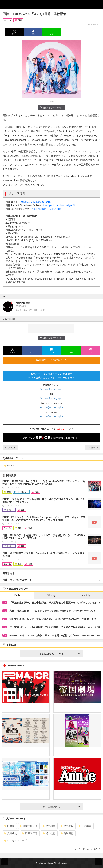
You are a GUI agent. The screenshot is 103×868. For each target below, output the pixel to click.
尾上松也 (49, 833)
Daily (17, 595)
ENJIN (9, 465)
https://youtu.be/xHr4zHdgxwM (58, 205)
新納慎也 (67, 833)
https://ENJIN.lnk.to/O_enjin (36, 202)
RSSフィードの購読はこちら (67, 360)
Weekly (51, 595)
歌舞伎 (9, 826)
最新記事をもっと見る (60, 654)
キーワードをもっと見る (87, 849)
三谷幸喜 (85, 826)
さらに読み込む (62, 807)
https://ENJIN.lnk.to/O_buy (46, 209)
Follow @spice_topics (51, 389)
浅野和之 (11, 833)
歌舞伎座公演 (29, 826)
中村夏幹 (67, 826)
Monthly (86, 595)
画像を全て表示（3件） (51, 108)
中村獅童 (49, 826)
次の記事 (93, 448)
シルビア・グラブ (15, 841)
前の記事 (10, 448)
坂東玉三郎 (30, 833)
